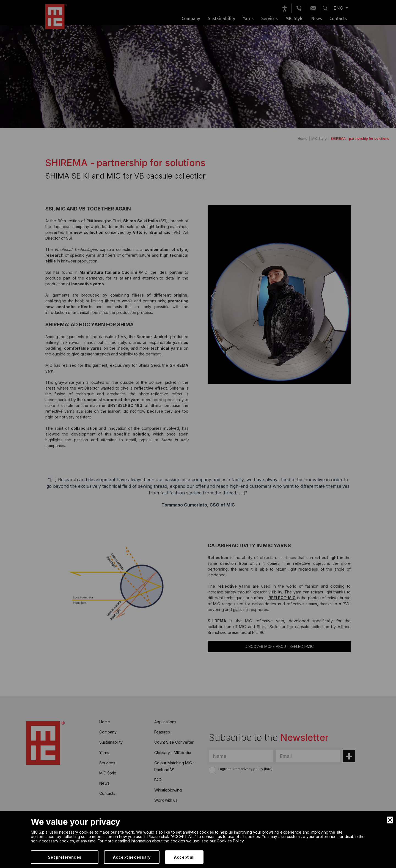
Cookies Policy (230, 841)
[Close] (390, 820)
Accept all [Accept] (184, 857)
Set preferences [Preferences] (65, 857)
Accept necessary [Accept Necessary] (132, 857)
